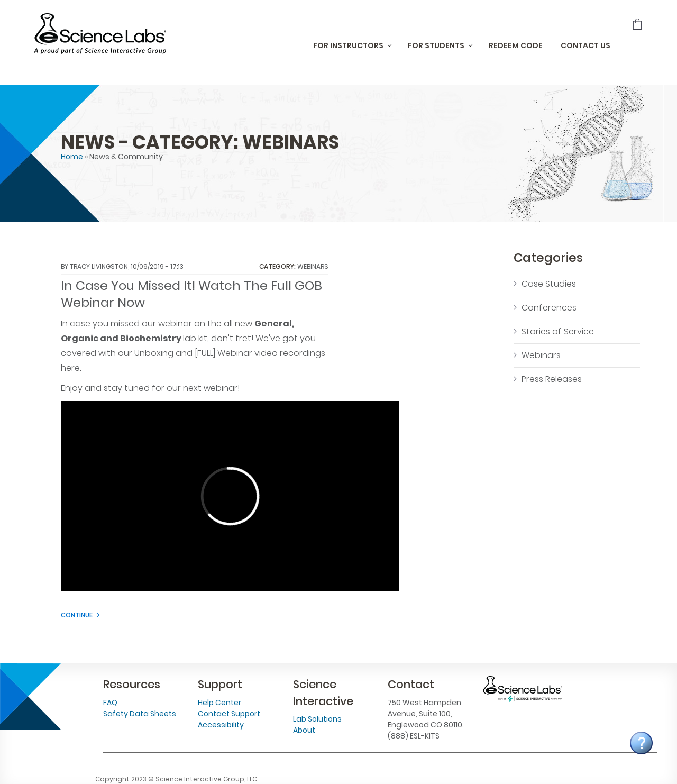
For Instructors (348, 45)
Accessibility (221, 725)
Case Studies (549, 284)
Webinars (313, 266)
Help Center (219, 703)
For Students (436, 45)
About (304, 730)
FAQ (110, 703)
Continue (77, 615)
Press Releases (552, 379)
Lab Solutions (317, 719)
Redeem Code (516, 45)
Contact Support (229, 714)
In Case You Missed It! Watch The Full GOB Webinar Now (191, 294)
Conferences (549, 308)
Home (72, 157)
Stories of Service (558, 331)
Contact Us (585, 45)
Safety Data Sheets (140, 714)
